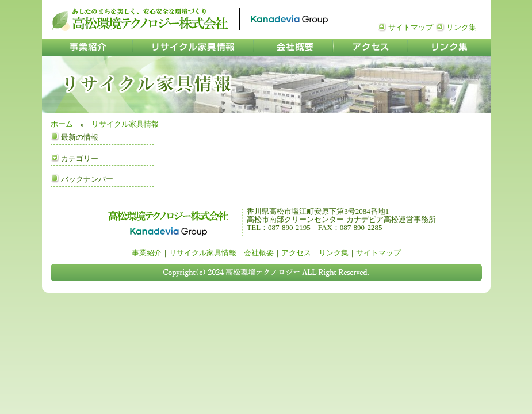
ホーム (62, 124)
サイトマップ (411, 27)
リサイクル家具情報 (125, 124)
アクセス (296, 253)
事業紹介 (147, 253)
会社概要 (259, 253)
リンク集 (461, 27)
